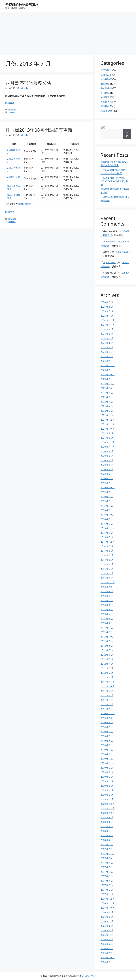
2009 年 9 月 (107, 768)
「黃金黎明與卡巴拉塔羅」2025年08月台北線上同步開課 (115, 181)
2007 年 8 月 (107, 867)
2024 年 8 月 (107, 334)
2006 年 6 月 (107, 926)
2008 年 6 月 (107, 822)
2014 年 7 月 (107, 555)
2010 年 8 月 (107, 727)
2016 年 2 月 (107, 524)
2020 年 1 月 (107, 478)
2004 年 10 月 (108, 957)
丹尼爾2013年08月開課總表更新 (39, 130)
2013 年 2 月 (107, 623)
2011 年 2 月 (107, 704)
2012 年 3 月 (107, 668)
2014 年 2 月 (107, 573)
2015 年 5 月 (107, 537)
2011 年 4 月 (107, 700)
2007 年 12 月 (108, 849)
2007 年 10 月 (108, 858)
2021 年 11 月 (108, 424)
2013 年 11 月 (108, 582)
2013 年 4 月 (107, 614)
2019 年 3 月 (107, 501)
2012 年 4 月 (107, 664)
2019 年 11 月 (108, 483)
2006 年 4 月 (107, 935)
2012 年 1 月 (107, 677)
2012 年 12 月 (108, 632)
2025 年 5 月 (107, 311)
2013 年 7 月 (107, 600)
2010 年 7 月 (107, 732)
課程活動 (12, 109)
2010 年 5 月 (107, 736)
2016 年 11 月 (108, 510)
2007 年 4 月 (107, 881)
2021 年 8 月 (107, 433)
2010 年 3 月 (107, 745)
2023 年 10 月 (108, 374)
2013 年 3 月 (107, 619)
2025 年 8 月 (107, 307)
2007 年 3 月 (107, 885)
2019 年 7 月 (107, 497)
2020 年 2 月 (107, 474)
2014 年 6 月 (107, 560)
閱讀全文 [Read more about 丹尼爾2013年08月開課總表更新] (10, 212)
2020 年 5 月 (107, 465)
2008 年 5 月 (107, 826)
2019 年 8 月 (107, 492)
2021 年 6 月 (107, 438)
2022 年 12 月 (108, 384)
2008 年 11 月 (108, 808)
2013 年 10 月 (108, 587)
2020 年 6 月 (107, 460)
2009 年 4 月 (107, 790)
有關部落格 (106, 102)
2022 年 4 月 (107, 406)
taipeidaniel (109, 242)
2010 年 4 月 (107, 741)
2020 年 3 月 (107, 469)
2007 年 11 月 (108, 854)
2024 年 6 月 (107, 343)
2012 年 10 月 (108, 637)
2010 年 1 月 (107, 754)
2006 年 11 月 (108, 903)
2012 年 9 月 (107, 641)
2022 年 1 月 (107, 415)
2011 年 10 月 (108, 686)
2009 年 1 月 (107, 799)
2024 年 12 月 (108, 320)
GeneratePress (89, 976)
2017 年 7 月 (107, 506)
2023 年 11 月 (108, 370)
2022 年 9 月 (107, 393)
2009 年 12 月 (108, 759)
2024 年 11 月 (108, 325)
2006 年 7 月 (107, 921)
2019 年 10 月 (108, 487)
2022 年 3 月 (107, 411)
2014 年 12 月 (108, 542)
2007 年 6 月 (107, 876)
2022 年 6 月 (107, 402)
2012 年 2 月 (107, 673)
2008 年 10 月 (108, 813)
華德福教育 (106, 106)
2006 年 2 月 (107, 944)
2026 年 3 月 (107, 302)
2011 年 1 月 (107, 709)
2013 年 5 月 (107, 609)
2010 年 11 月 (108, 713)
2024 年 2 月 (107, 356)
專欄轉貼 (105, 93)
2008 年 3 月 (107, 835)
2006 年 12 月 (108, 899)
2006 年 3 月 (107, 939)
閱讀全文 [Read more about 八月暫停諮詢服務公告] (10, 103)
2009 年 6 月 (107, 781)
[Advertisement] (68, 32)
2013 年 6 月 (107, 605)
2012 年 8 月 (107, 646)
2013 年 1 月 (107, 628)
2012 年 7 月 (107, 650)
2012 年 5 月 (107, 659)
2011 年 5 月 (107, 695)
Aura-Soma (106, 111)
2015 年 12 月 (108, 528)
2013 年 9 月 (107, 591)
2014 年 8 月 (107, 551)
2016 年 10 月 (108, 515)
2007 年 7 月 (107, 872)
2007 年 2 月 (107, 890)
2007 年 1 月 (107, 894)
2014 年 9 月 (107, 546)
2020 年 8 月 (107, 456)
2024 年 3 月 (107, 352)
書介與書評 (106, 88)
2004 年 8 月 (107, 962)
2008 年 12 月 (108, 804)
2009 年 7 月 (107, 777)
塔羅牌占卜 (106, 75)
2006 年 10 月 (108, 908)
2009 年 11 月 (108, 763)
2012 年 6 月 (107, 655)
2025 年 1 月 (107, 316)
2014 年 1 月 (107, 578)
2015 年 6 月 (107, 533)
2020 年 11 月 (108, 447)
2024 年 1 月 (107, 361)
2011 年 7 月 (107, 691)
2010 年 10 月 (108, 718)
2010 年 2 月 (107, 750)
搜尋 (103, 127)
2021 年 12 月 (108, 420)
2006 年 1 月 (107, 948)
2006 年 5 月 (107, 930)
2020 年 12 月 (108, 442)
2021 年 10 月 (108, 429)
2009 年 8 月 (107, 772)
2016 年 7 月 (107, 519)
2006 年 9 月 (107, 912)
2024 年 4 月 (107, 347)
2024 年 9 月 (107, 329)
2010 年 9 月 (107, 722)
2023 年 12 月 (108, 365)
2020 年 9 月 (107, 451)
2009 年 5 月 (107, 786)
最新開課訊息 (25, 204)
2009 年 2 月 (107, 795)
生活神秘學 (106, 79)
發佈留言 (12, 112)
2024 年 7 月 (107, 338)
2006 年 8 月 (107, 917)
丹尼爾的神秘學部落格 (22, 5)
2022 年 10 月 (108, 388)
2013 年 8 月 (107, 596)
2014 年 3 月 (107, 569)
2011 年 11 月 (108, 682)
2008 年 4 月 (107, 831)
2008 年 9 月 (107, 817)
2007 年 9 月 (107, 863)
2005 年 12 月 (108, 953)
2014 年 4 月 (107, 564)
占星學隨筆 (106, 70)
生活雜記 (105, 97)
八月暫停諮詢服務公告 (29, 83)
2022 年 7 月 (107, 397)
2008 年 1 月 (107, 844)
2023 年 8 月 (107, 379)
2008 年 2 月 (107, 840)
